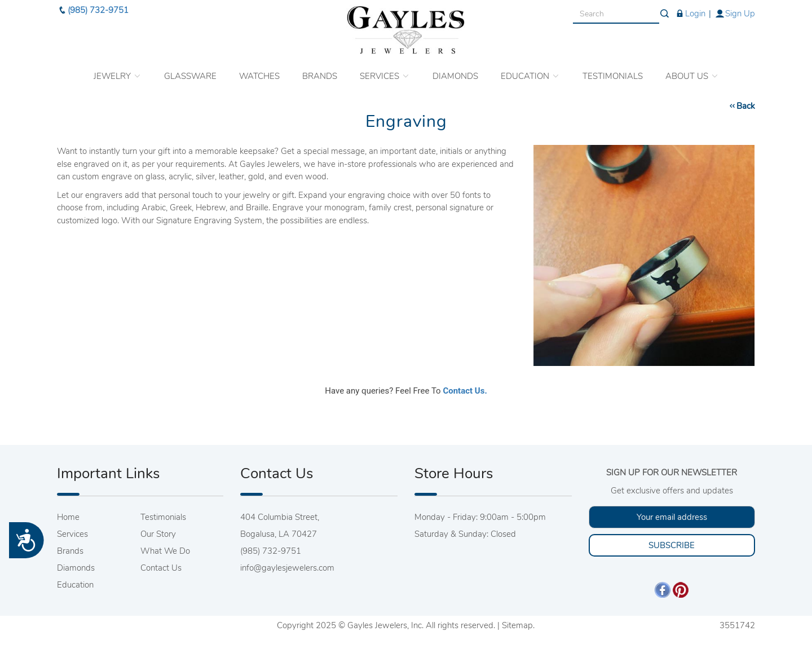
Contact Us (161, 568)
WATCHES (259, 74)
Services (72, 534)
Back (742, 106)
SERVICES (385, 74)
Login (690, 11)
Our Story (158, 534)
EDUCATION (530, 74)
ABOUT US (692, 74)
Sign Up (735, 11)
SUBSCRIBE (672, 545)
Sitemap (517, 625)
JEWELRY (118, 74)
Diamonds (76, 568)
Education (75, 585)
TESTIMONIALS (613, 74)
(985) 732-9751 (93, 8)
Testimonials (163, 517)
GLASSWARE (190, 74)
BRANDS (320, 74)
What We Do (165, 551)
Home (68, 517)
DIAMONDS (455, 74)
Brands (70, 551)
